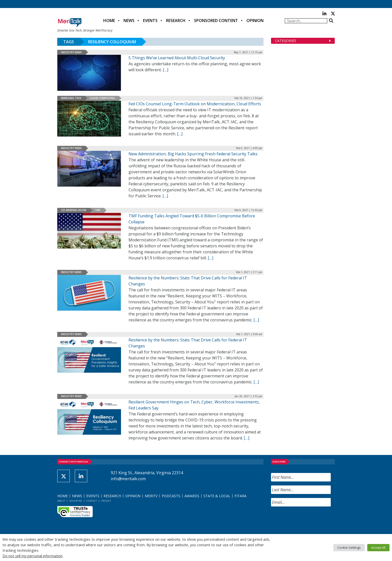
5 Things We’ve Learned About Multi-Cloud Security (177, 58)
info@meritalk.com (128, 479)
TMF (98, 210)
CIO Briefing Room (74, 210)
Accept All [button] (378, 547)
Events (150, 21)
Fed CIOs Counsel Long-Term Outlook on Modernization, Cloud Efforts (195, 104)
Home (109, 21)
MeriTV (151, 496)
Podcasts (171, 496)
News (129, 21)
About (61, 501)
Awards (192, 496)
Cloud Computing (102, 98)
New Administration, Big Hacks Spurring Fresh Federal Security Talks (193, 154)
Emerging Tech (71, 98)
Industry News (71, 52)
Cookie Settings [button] (349, 547)
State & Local (217, 496)
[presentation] (309, 520)
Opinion (255, 21)
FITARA (240, 496)
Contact (92, 501)
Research (176, 21)
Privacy (106, 501)
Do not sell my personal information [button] (32, 556)
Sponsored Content (216, 21)
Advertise (76, 501)
